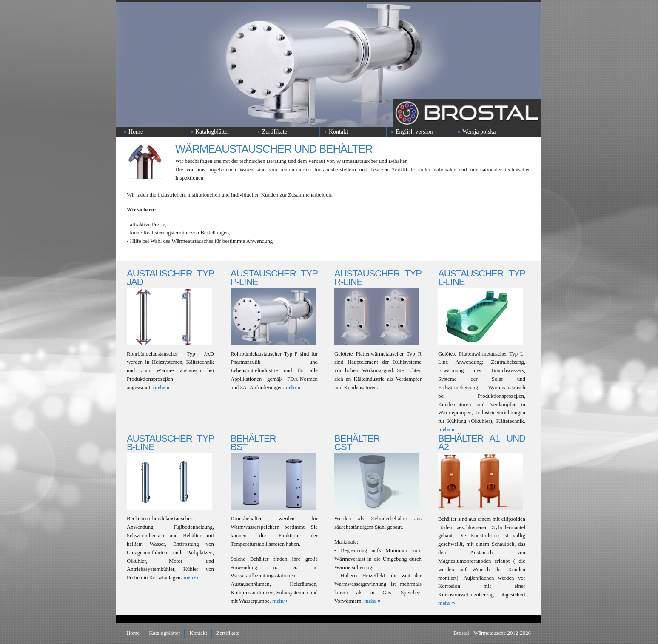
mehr (159, 388)
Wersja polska (479, 132)
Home (136, 132)
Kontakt (338, 132)
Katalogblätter (212, 132)
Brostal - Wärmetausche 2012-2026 (492, 633)
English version (414, 132)
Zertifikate (275, 132)
